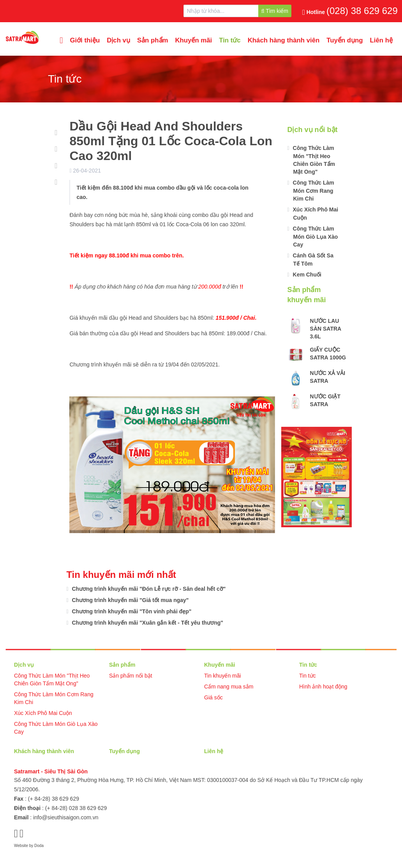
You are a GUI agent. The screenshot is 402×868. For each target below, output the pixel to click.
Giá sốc (213, 697)
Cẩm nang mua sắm (229, 687)
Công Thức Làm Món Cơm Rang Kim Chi (313, 191)
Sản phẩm (153, 40)
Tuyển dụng (345, 40)
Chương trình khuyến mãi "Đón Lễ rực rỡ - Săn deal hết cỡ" (148, 589)
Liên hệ (381, 40)
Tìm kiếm (275, 11)
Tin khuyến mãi (223, 676)
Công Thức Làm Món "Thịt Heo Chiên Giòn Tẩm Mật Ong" (313, 160)
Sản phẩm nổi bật (131, 676)
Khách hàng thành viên (284, 40)
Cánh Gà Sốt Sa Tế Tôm (312, 260)
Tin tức (230, 40)
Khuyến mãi (193, 40)
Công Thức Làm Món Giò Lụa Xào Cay (315, 237)
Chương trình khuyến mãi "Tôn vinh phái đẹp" (131, 611)
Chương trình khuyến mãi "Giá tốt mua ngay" (130, 600)
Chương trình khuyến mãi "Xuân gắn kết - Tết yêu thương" (147, 623)
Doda (39, 846)
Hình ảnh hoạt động (323, 687)
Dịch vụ (118, 40)
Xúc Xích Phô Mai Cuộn (315, 214)
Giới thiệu (85, 40)
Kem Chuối (306, 275)
